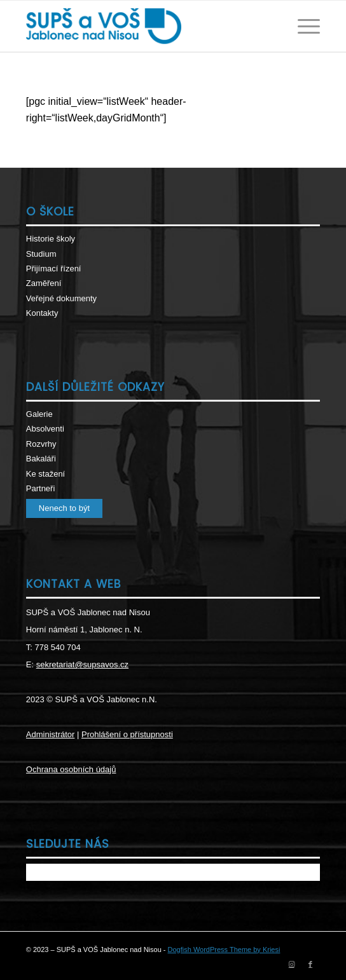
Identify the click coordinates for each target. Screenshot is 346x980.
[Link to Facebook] (310, 964)
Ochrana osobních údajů (71, 769)
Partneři (41, 488)
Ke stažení (45, 474)
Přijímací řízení (54, 269)
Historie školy (51, 239)
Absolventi (45, 429)
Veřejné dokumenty (61, 298)
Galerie (39, 414)
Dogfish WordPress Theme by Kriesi (224, 949)
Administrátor (51, 734)
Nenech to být (64, 508)
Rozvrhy (41, 444)
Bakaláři (41, 459)
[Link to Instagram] (291, 964)
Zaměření (44, 283)
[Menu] (302, 26)
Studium (41, 254)
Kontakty (42, 313)
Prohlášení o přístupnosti (127, 734)
